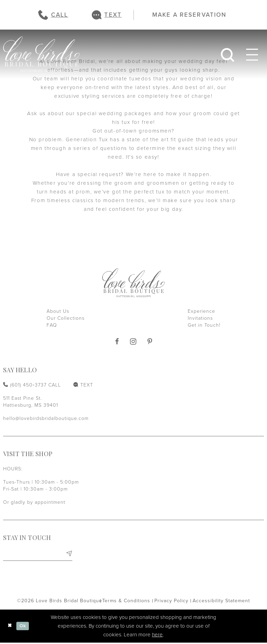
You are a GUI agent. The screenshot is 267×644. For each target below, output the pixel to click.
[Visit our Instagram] (133, 341)
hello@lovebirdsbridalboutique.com (46, 418)
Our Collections (66, 318)
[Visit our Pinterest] (150, 342)
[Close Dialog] (10, 627)
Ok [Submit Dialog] (24, 627)
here (157, 636)
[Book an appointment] (186, 15)
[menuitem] (53, 15)
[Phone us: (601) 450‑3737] (53, 15)
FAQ (52, 325)
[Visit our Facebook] (117, 342)
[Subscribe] (69, 554)
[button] (252, 54)
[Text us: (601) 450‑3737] (107, 15)
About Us (58, 311)
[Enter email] (38, 554)
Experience (201, 311)
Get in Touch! (204, 325)
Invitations (200, 318)
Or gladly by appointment (34, 502)
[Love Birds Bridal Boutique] (41, 54)
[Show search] (228, 54)
